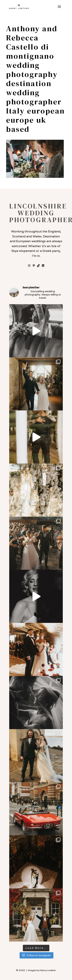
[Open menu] (59, 7)
